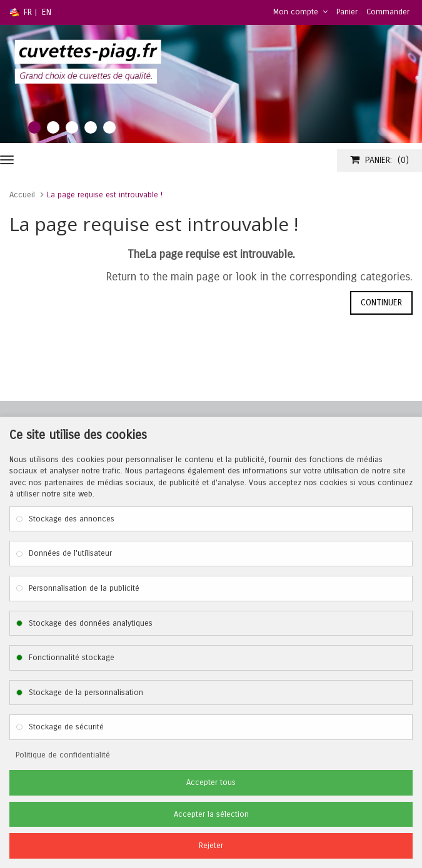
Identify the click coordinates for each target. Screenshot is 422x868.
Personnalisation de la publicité (84, 588)
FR (28, 12)
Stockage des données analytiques (91, 623)
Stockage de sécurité (66, 727)
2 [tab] (53, 127)
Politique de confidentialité (63, 755)
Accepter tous (211, 782)
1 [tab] (34, 127)
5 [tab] (109, 127)
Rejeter (211, 846)
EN (47, 12)
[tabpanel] (211, 84)
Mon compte (300, 12)
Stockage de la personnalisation (86, 693)
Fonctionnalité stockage (72, 658)
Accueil (22, 195)
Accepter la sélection (211, 814)
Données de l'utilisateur (70, 553)
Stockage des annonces (72, 519)
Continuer (381, 303)
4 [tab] (91, 127)
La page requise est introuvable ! (105, 195)
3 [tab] (72, 127)
